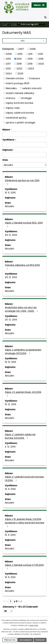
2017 (8, 64)
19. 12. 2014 (11, 362)
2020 (41, 64)
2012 (41, 54)
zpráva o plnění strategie (21, 123)
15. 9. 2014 (10, 489)
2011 (30, 54)
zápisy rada (13, 108)
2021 (8, 69)
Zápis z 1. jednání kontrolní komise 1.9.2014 (24, 479)
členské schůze (15, 78)
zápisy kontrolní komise (20, 103)
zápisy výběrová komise (20, 113)
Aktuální (9, 206)
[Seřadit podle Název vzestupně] (11, 129)
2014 (19, 59)
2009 (9, 54)
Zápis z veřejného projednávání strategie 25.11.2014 (23, 352)
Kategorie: (8, 49)
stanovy (11, 98)
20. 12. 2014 (11, 320)
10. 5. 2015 (10, 193)
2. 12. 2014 (10, 447)
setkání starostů (32, 88)
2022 (19, 69)
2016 (41, 59)
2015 (30, 59)
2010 (20, 54)
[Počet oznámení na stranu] (8, 611)
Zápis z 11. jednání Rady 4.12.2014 (23, 394)
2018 (19, 64)
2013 (8, 59)
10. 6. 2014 (10, 577)
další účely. (34, 625)
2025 (20, 73)
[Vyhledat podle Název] (24, 134)
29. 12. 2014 (11, 235)
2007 (21, 49)
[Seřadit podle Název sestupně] (11, 130)
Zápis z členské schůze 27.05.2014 (24, 567)
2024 (9, 73)
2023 (31, 69)
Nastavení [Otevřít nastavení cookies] (40, 640)
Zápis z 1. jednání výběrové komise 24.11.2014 (20, 436)
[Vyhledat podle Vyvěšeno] (24, 145)
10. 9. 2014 (10, 535)
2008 (33, 49)
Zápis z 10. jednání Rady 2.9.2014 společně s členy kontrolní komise (24, 522)
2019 (30, 64)
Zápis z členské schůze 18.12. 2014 (24, 224)
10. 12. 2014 (11, 404)
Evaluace (35, 78)
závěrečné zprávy (16, 118)
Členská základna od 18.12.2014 (22, 267)
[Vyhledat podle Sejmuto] (24, 155)
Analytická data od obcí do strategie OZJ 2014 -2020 (22, 309)
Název (6, 130)
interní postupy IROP (18, 83)
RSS (33, 41)
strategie (26, 98)
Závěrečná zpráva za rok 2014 (22, 182)
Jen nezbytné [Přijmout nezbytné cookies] (25, 640)
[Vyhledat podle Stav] (24, 165)
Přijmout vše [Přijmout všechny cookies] (10, 640)
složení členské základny (20, 93)
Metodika (11, 88)
